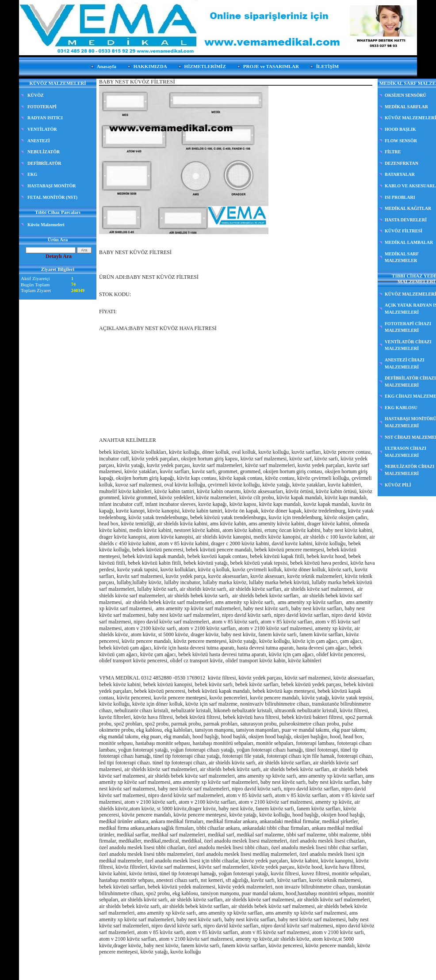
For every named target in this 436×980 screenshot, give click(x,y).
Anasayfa (107, 66)
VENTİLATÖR (42, 129)
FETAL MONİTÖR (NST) (52, 197)
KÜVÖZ (36, 95)
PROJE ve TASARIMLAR (271, 66)
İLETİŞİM (327, 66)
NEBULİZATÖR (44, 152)
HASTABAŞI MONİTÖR (52, 186)
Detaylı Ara (59, 256)
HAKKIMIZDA (150, 66)
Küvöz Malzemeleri (46, 225)
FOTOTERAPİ (42, 107)
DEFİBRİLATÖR (44, 163)
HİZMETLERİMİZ (205, 66)
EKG (32, 174)
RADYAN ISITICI (45, 118)
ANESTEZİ (39, 141)
